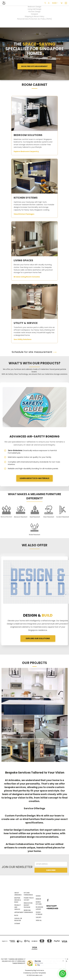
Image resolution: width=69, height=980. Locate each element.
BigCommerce (39, 970)
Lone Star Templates (39, 973)
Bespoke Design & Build (18, 900)
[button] (21, 512)
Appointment (19, 912)
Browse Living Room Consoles (27, 277)
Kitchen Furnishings (28, 894)
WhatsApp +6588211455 (50, 907)
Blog (16, 915)
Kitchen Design (34, 12)
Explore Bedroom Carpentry (27, 152)
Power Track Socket (29, 899)
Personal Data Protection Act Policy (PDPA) (35, 19)
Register (18, 920)
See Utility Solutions (23, 339)
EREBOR (38, 899)
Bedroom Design (35, 7)
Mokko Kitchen (39, 903)
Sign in (17, 918)
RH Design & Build (39, 908)
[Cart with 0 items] (62, 3)
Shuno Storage (39, 913)
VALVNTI (39, 917)
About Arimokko (18, 894)
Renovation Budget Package (28, 905)
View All (39, 920)
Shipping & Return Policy (34, 16)
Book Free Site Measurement (34, 66)
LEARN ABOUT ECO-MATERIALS (34, 478)
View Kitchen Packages (24, 214)
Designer (35, 14)
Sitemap (17, 924)
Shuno (38, 896)
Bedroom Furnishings (28, 911)
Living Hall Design (35, 9)
